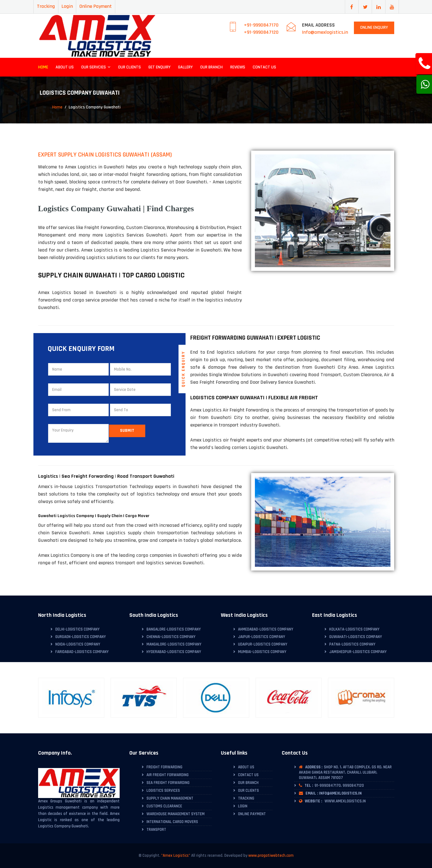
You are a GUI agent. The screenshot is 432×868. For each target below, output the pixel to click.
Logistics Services (163, 791)
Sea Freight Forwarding (168, 783)
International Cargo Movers (172, 822)
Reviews (238, 67)
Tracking (46, 6)
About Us (65, 67)
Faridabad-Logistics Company (82, 652)
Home (43, 67)
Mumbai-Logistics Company (262, 652)
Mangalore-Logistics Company (174, 644)
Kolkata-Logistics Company (354, 629)
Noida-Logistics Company (78, 644)
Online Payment (96, 6)
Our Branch (211, 67)
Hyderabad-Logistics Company (174, 652)
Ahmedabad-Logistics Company (266, 629)
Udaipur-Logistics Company (263, 644)
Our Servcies (96, 67)
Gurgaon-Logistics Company (81, 637)
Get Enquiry (159, 67)
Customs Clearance (164, 806)
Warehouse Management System (176, 814)
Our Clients (129, 67)
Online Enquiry (374, 27)
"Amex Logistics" (176, 856)
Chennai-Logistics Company (171, 637)
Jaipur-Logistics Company (262, 637)
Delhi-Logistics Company (77, 629)
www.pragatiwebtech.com (271, 856)
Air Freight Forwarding (168, 775)
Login (67, 6)
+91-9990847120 (261, 32)
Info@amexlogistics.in (325, 32)
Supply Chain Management (170, 798)
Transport (156, 830)
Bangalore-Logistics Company (174, 629)
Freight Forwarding (164, 767)
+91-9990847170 (261, 25)
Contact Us (264, 67)
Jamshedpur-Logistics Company (358, 652)
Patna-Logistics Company (352, 644)
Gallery (185, 67)
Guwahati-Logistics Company (356, 637)
